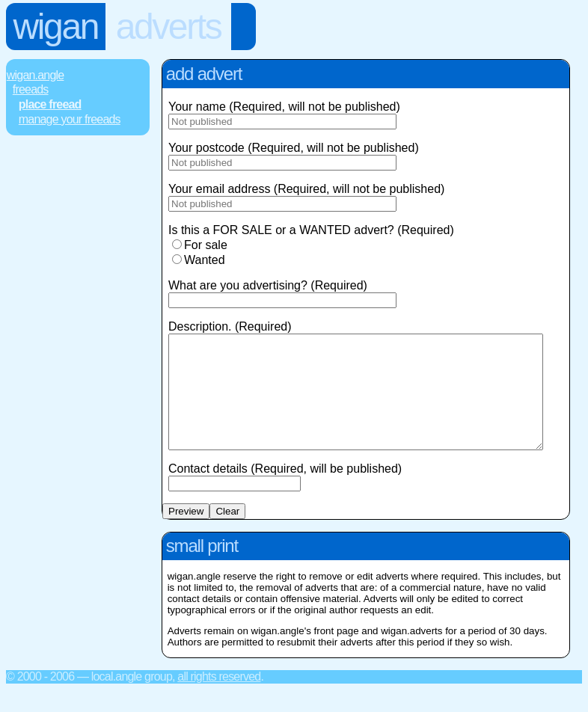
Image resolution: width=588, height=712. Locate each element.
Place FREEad (50, 104)
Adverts (169, 27)
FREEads (31, 89)
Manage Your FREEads (70, 119)
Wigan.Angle (36, 75)
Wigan (56, 27)
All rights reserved (219, 699)
